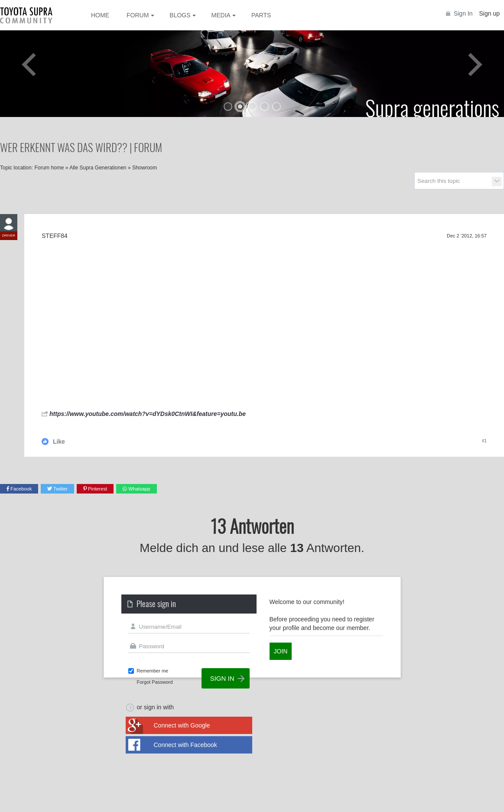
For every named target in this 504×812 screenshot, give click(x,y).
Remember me (153, 671)
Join (281, 651)
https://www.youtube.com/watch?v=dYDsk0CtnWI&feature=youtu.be (148, 414)
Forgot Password (155, 682)
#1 (484, 441)
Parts (261, 15)
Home (100, 15)
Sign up (489, 13)
